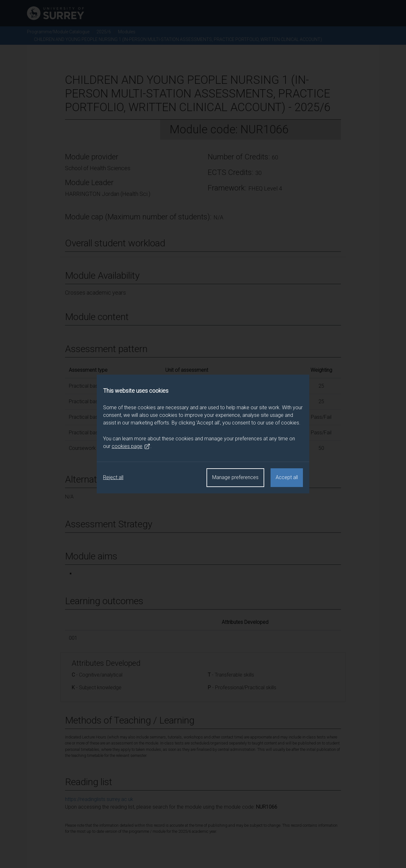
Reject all (113, 477)
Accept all (287, 477)
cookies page (131, 446)
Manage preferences (235, 477)
